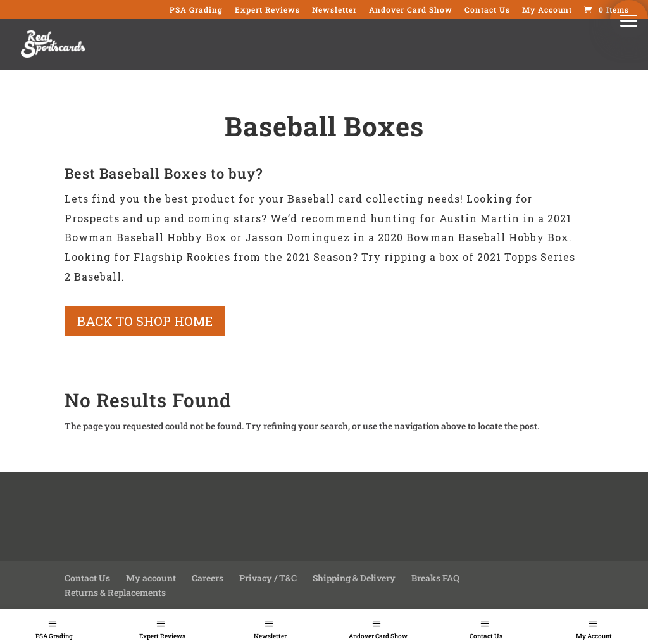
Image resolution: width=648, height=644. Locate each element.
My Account (547, 10)
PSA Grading (54, 636)
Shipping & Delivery (354, 578)
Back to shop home (145, 321)
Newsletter (270, 636)
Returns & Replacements (115, 592)
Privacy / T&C (268, 578)
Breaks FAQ (435, 578)
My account (151, 578)
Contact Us (486, 636)
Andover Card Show (378, 636)
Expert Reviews (162, 636)
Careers (208, 578)
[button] (629, 19)
